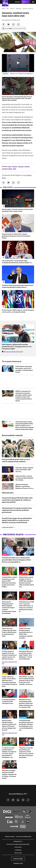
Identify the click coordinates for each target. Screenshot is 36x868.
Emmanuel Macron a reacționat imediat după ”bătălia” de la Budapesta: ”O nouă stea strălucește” (26, 655)
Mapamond (19, 9)
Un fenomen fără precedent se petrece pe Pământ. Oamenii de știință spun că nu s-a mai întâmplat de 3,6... (26, 725)
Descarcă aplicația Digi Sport (13, 352)
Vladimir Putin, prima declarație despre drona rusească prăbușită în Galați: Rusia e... (18, 286)
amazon (21, 166)
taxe (10, 166)
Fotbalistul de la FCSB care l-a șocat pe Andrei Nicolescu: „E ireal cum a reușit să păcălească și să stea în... (26, 607)
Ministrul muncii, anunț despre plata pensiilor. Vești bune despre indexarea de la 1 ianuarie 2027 (26, 703)
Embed (5, 73)
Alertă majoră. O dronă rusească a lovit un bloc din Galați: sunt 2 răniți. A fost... (17, 210)
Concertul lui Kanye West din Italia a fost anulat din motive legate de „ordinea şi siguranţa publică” (17, 500)
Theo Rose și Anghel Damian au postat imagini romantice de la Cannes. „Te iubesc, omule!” (9, 774)
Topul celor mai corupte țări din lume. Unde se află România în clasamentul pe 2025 (9, 632)
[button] (18, 63)
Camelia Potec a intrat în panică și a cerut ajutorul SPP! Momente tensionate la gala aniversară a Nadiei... (9, 582)
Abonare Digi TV (18, 841)
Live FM (17, 2)
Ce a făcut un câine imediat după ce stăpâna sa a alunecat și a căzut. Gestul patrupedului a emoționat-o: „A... (9, 753)
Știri (8, 9)
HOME (3, 9)
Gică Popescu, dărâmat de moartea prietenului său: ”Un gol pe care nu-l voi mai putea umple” (17, 347)
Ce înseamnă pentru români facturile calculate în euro (9, 701)
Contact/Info (18, 853)
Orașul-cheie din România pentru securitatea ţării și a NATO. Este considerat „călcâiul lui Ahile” (26, 633)
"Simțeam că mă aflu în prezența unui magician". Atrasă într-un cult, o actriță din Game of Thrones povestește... (26, 753)
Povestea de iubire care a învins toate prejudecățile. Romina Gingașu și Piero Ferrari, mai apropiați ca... (16, 560)
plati (15, 169)
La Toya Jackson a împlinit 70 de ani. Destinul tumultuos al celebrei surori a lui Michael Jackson (9, 655)
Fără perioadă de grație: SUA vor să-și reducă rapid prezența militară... (16, 460)
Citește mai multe (7, 527)
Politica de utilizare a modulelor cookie (18, 844)
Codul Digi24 (18, 847)
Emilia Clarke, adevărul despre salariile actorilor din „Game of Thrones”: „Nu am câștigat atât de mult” (9, 725)
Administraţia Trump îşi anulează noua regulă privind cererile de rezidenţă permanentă (17, 510)
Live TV (25, 2)
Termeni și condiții (10, 837)
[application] (18, 63)
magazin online (7, 169)
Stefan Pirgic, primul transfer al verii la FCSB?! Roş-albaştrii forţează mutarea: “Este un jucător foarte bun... (26, 582)
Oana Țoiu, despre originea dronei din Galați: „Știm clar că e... (24, 470)
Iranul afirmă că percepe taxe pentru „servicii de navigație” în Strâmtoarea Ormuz (24, 369)
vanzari (27, 166)
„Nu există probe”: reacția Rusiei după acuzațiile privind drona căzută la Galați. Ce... (17, 262)
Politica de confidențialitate (24, 837)
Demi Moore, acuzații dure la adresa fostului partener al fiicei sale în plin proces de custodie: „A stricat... (26, 680)
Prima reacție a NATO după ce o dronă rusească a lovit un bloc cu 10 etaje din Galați (18, 311)
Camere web (18, 850)
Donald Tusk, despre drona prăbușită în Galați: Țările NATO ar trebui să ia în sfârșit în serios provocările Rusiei (17, 520)
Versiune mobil (18, 859)
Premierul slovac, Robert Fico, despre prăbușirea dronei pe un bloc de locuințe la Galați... (16, 236)
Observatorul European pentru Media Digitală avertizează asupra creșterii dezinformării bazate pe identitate (9, 608)
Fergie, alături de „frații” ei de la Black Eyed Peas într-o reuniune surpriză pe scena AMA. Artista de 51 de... (9, 681)
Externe (12, 9)
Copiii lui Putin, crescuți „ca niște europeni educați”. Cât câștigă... (24, 478)
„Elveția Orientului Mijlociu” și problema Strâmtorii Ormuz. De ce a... (25, 486)
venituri (15, 166)
